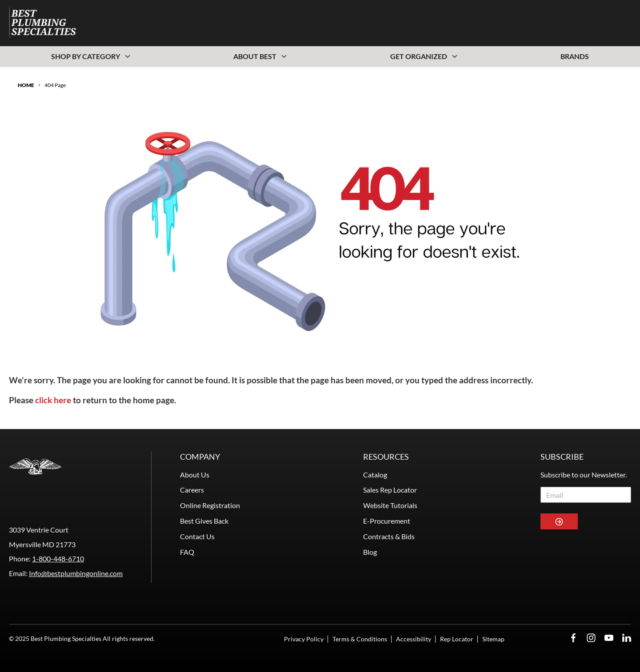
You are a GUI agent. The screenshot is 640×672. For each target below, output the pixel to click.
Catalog (375, 475)
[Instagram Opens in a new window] (591, 638)
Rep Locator (457, 639)
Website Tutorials (390, 505)
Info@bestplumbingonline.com (76, 573)
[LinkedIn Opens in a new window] (627, 638)
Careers (192, 490)
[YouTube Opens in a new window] (609, 638)
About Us (195, 475)
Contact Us (197, 536)
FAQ (187, 552)
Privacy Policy (304, 639)
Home (26, 85)
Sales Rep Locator (390, 490)
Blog (370, 552)
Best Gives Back (204, 521)
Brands (575, 56)
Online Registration (210, 505)
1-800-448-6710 (58, 559)
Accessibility (414, 639)
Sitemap (493, 639)
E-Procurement (387, 521)
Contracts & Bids (389, 536)
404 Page (55, 85)
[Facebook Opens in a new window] (573, 638)
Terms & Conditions (360, 639)
